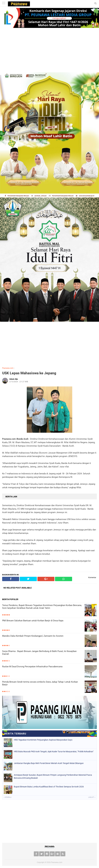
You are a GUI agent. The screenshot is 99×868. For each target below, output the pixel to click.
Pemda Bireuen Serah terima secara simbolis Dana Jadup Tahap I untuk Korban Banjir (40, 683)
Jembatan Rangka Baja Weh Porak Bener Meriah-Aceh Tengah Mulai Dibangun (49, 763)
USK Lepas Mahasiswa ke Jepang (29, 373)
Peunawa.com (8, 368)
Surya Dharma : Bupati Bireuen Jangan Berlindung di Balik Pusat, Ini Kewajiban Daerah (39, 653)
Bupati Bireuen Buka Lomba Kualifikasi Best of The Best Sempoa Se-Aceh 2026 (49, 787)
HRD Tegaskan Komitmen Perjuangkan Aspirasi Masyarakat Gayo (43, 740)
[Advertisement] (49, 51)
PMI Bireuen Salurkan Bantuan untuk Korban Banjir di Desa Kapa (33, 621)
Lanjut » (92, 797)
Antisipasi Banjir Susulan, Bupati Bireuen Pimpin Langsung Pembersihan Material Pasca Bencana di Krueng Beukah (53, 776)
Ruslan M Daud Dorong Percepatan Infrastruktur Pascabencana (32, 667)
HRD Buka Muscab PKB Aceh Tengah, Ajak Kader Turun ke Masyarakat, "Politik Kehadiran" (54, 752)
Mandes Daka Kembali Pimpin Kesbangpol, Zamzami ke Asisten (33, 636)
